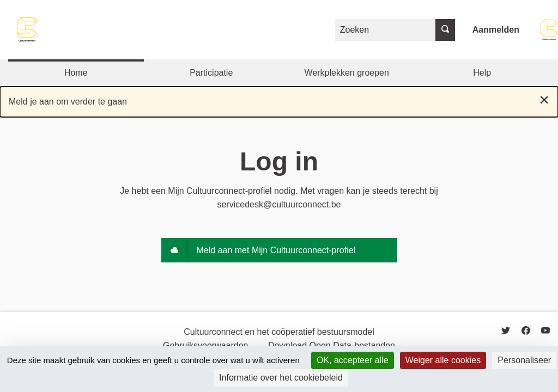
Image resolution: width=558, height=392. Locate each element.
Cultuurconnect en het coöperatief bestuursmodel (279, 332)
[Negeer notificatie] (544, 100)
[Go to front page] (27, 30)
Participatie (211, 73)
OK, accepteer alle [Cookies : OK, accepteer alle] (353, 360)
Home (76, 73)
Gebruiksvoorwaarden (206, 345)
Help (482, 73)
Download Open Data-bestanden (332, 345)
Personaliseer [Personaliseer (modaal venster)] (524, 360)
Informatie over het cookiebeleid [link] (281, 378)
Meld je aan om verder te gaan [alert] (279, 100)
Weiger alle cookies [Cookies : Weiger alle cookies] (443, 360)
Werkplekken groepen (347, 73)
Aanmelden (496, 30)
